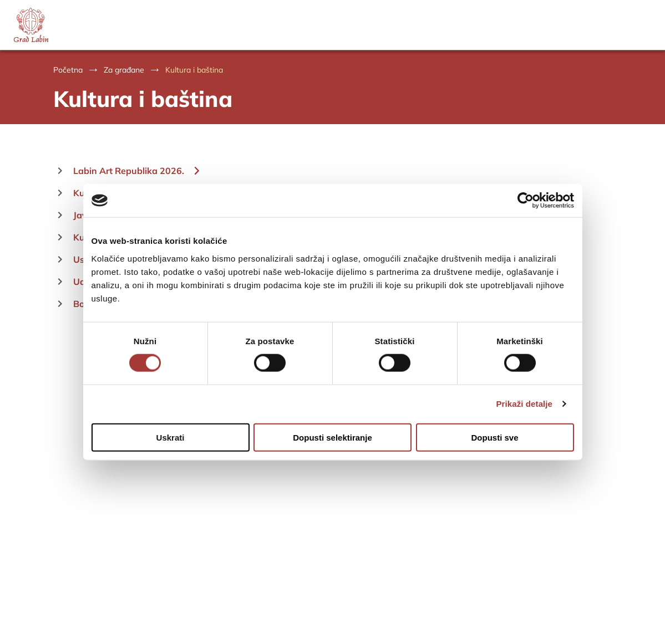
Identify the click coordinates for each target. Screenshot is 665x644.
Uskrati (171, 437)
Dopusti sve (494, 437)
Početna (68, 70)
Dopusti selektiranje (332, 437)
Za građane (124, 70)
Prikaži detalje (525, 404)
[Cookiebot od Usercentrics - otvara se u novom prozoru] (526, 201)
